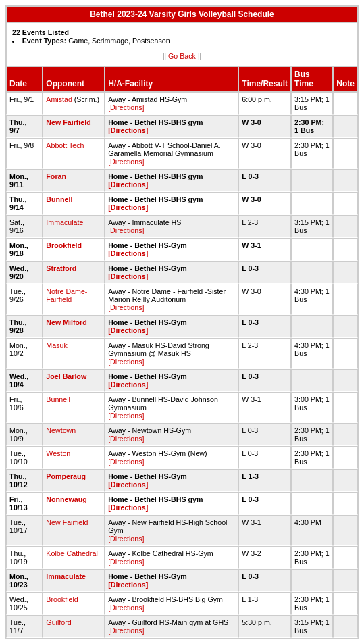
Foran (56, 176)
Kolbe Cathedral (72, 553)
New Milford (66, 322)
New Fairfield (68, 122)
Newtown (61, 430)
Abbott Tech (65, 145)
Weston (58, 453)
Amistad (59, 99)
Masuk (56, 345)
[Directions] (126, 107)
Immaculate (64, 222)
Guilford (58, 622)
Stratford (61, 268)
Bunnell (59, 199)
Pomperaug (66, 476)
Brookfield (64, 245)
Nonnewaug (66, 499)
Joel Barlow (66, 376)
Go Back (182, 56)
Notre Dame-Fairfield (67, 295)
